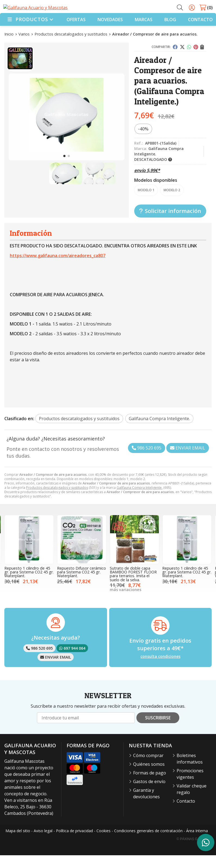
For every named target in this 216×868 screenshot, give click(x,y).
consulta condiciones (160, 669)
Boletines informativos (190, 771)
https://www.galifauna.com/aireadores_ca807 (58, 268)
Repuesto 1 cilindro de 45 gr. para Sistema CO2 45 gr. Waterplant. (29, 585)
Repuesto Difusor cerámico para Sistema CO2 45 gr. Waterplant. (82, 585)
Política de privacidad (74, 843)
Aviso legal (43, 843)
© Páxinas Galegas (194, 852)
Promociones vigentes (190, 787)
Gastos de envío (149, 794)
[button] (64, 169)
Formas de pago (150, 786)
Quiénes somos (149, 777)
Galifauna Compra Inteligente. (140, 500)
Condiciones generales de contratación (148, 843)
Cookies (104, 843)
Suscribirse (158, 730)
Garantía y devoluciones (146, 806)
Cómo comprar (148, 768)
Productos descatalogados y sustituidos (57, 500)
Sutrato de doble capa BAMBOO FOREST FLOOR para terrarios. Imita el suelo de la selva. (133, 586)
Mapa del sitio (18, 843)
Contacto (186, 814)
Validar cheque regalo (192, 802)
